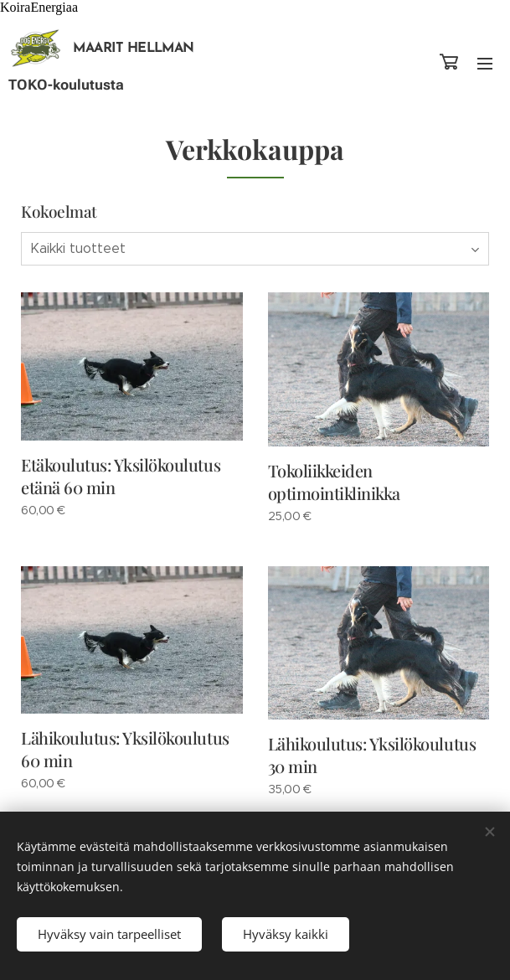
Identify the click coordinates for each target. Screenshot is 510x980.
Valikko (485, 64)
